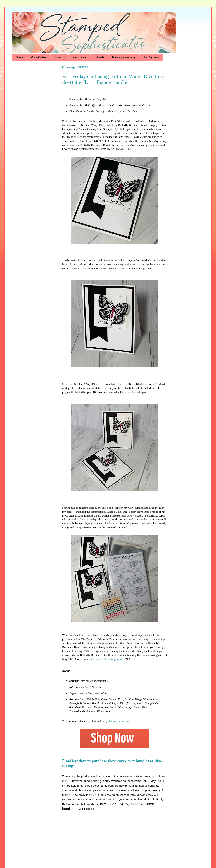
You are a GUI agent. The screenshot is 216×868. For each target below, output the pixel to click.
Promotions (79, 57)
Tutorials (99, 57)
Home (19, 57)
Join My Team (151, 57)
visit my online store (119, 721)
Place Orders (39, 57)
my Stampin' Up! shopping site (106, 659)
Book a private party (124, 57)
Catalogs (59, 57)
